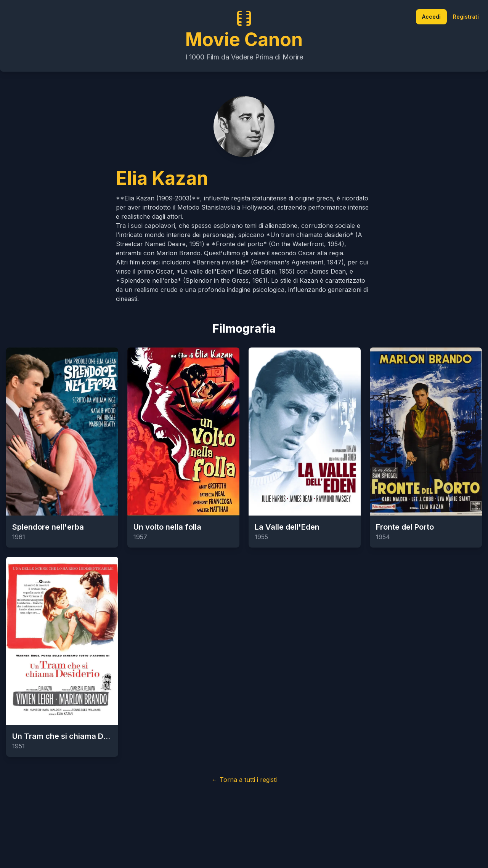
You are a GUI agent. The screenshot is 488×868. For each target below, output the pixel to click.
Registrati (466, 17)
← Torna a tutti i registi (244, 780)
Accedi (431, 17)
